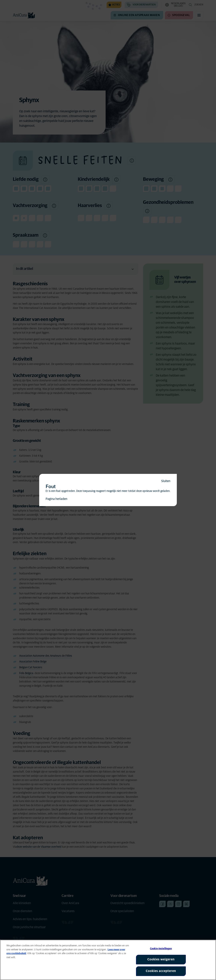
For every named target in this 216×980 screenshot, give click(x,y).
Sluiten (166, 481)
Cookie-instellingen (161, 949)
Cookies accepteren (161, 971)
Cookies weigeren (161, 959)
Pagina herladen (56, 499)
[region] (108, 960)
